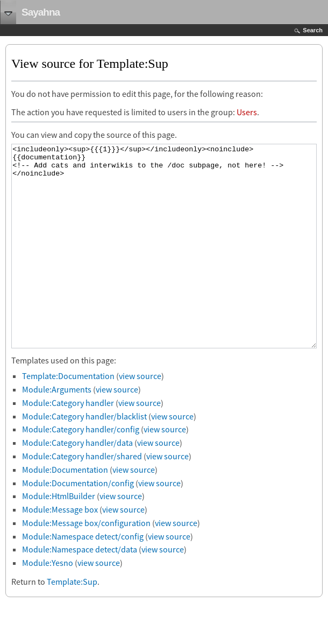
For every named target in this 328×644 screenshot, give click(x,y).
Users (247, 112)
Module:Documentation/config (78, 523)
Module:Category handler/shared (82, 496)
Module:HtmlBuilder (59, 536)
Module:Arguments (57, 430)
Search (313, 30)
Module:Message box (60, 550)
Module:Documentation (65, 510)
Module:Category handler (68, 443)
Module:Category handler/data (77, 483)
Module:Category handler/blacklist (84, 457)
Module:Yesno (48, 603)
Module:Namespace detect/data (80, 590)
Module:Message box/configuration (86, 563)
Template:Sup (72, 622)
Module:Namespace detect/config (83, 577)
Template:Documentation (68, 416)
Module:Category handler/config (81, 470)
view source (140, 416)
